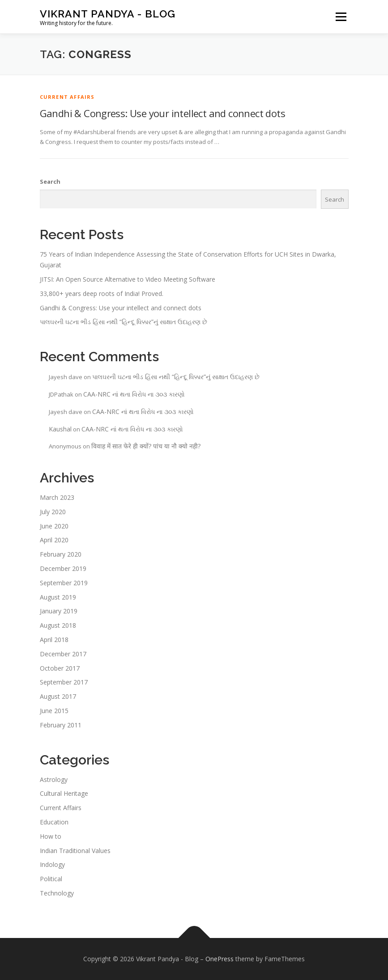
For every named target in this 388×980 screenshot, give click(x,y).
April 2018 (54, 640)
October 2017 (60, 668)
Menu (341, 17)
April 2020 (54, 540)
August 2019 (58, 597)
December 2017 (63, 654)
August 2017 (58, 696)
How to (51, 836)
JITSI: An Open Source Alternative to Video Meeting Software (128, 279)
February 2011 (61, 725)
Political (51, 879)
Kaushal (60, 429)
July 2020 (53, 512)
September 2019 (64, 583)
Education (54, 822)
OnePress (220, 959)
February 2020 (61, 554)
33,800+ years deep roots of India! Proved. (102, 294)
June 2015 (54, 711)
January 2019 (59, 611)
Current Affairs (67, 97)
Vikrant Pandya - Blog (108, 14)
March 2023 (57, 497)
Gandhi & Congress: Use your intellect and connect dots (163, 113)
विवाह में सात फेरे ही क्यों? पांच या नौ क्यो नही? (146, 446)
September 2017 (64, 682)
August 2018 (58, 625)
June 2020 (54, 526)
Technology (57, 893)
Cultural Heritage (64, 793)
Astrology (54, 779)
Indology (52, 864)
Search (50, 182)
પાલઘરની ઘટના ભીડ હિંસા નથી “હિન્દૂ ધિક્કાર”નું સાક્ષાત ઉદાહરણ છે (124, 322)
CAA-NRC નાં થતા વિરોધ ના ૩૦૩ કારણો (134, 394)
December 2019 (63, 568)
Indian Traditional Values (75, 851)
